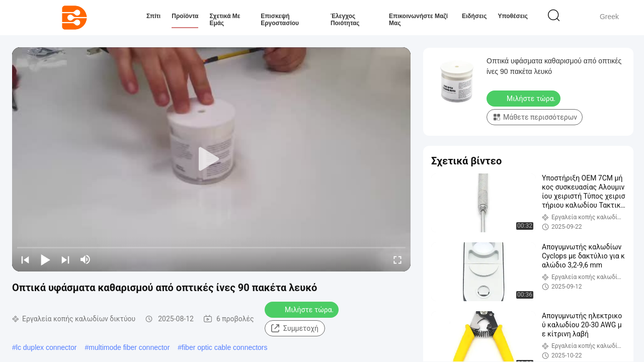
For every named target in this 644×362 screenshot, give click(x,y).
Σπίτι (153, 16)
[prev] (25, 259)
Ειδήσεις (474, 16)
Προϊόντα (185, 16)
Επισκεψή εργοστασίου (280, 20)
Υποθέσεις (513, 16)
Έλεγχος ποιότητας (345, 20)
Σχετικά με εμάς (225, 20)
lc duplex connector (47, 347)
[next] (65, 259)
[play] (211, 159)
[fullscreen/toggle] (397, 259)
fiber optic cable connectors (224, 347)
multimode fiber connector (129, 347)
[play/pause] (45, 259)
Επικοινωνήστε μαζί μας (418, 20)
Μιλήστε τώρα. (303, 309)
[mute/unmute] (86, 259)
